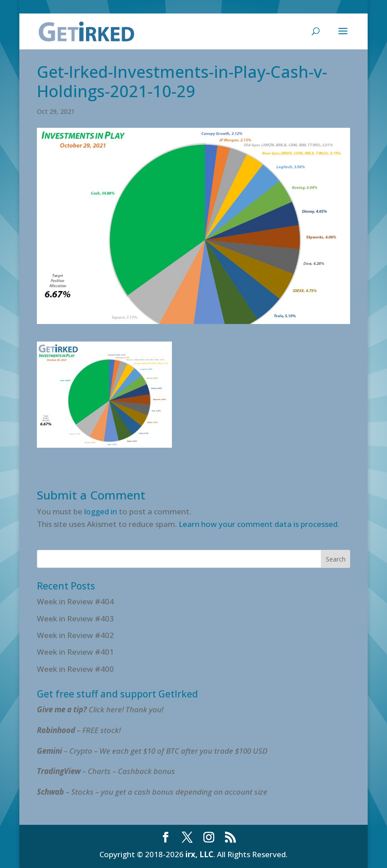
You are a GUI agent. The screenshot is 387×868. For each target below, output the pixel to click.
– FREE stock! (79, 730)
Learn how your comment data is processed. (259, 524)
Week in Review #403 (75, 618)
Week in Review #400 (75, 669)
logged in (101, 511)
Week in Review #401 (75, 652)
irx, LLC (199, 854)
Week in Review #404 (75, 601)
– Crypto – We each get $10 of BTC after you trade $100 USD (153, 751)
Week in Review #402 (75, 635)
